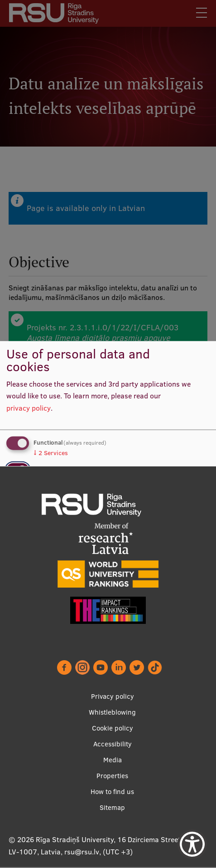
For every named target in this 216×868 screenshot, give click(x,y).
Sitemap (112, 808)
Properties (112, 776)
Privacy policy (113, 697)
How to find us (112, 792)
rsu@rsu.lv (82, 852)
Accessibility (113, 744)
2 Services (51, 452)
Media (113, 760)
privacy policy (29, 408)
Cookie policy (113, 728)
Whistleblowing (112, 713)
